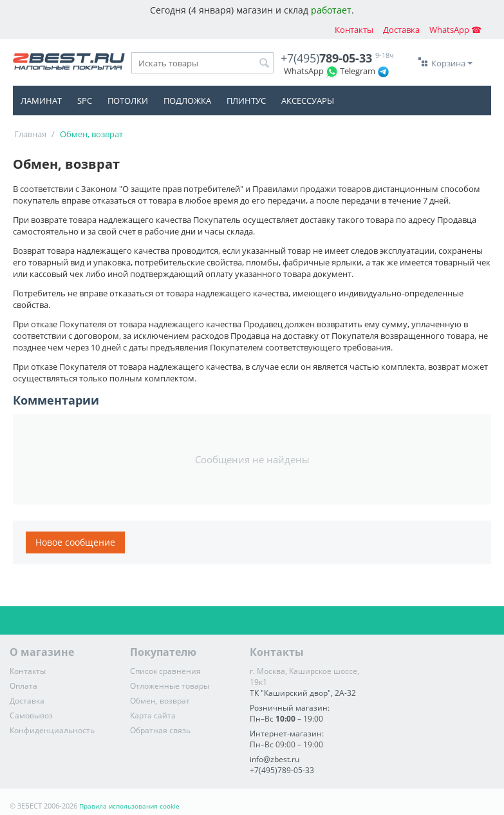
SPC (85, 101)
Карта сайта (153, 715)
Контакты (354, 30)
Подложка (187, 101)
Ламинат (41, 101)
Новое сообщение (75, 542)
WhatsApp (304, 71)
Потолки (128, 101)
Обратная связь (160, 730)
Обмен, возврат (160, 701)
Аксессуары (308, 101)
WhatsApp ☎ (455, 30)
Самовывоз (31, 715)
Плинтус (246, 101)
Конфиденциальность (52, 730)
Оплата (23, 686)
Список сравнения (165, 671)
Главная (30, 134)
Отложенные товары (170, 686)
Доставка (401, 30)
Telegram (358, 71)
